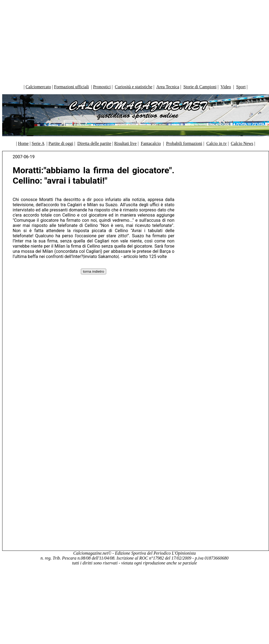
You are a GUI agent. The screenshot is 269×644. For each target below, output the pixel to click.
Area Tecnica (168, 87)
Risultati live (126, 143)
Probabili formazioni (184, 143)
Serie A (38, 143)
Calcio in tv (217, 143)
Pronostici (102, 87)
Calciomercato (38, 87)
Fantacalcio (151, 143)
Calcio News (242, 143)
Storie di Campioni (200, 87)
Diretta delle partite (94, 143)
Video (226, 87)
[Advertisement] (134, 41)
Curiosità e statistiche (134, 87)
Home (23, 143)
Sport (241, 87)
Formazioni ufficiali (71, 87)
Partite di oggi (61, 143)
